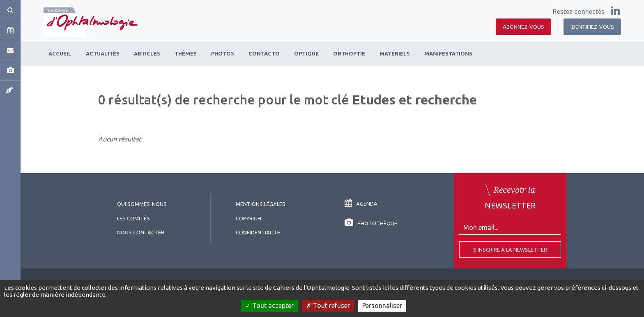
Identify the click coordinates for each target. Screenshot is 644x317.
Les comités (133, 218)
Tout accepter (269, 305)
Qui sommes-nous (142, 204)
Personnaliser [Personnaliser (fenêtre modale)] (382, 305)
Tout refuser (328, 305)
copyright (250, 218)
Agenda (361, 204)
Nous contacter (141, 232)
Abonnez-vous (523, 27)
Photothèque (371, 223)
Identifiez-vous (592, 27)
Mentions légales (261, 204)
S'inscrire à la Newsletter (510, 250)
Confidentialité (258, 232)
